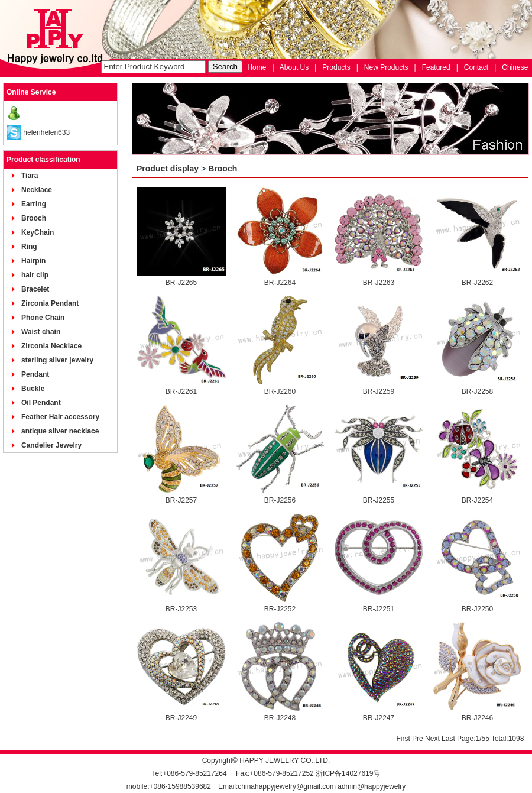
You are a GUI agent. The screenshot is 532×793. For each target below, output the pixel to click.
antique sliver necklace (60, 431)
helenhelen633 (46, 132)
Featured (436, 67)
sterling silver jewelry (57, 360)
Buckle (33, 389)
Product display (168, 169)
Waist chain (41, 332)
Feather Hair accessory (60, 417)
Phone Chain (43, 318)
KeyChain (38, 232)
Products (336, 67)
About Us (294, 67)
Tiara (30, 176)
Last (448, 739)
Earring (34, 204)
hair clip (35, 275)
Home (257, 67)
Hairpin (33, 261)
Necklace (37, 190)
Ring (29, 247)
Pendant (35, 374)
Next (432, 739)
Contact (476, 67)
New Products (386, 67)
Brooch (34, 218)
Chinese (515, 67)
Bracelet (35, 289)
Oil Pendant (41, 403)
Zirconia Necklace (51, 346)
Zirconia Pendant (50, 303)
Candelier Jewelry (51, 445)
